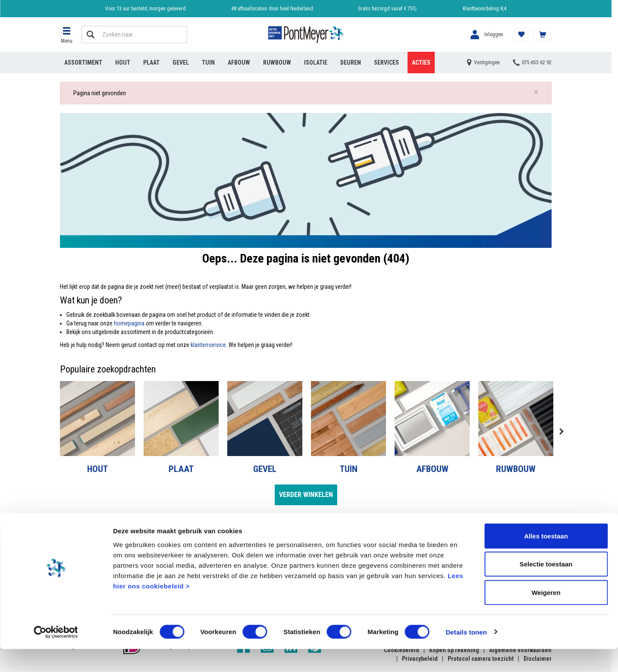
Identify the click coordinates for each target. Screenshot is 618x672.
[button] (66, 34)
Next (561, 431)
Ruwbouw (277, 63)
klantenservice (208, 345)
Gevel (181, 63)
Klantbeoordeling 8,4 (485, 9)
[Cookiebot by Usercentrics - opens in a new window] (56, 655)
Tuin (208, 63)
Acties (421, 63)
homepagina (129, 323)
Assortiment (83, 63)
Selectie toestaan (546, 587)
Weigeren (546, 615)
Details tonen (466, 655)
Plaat (151, 63)
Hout (123, 63)
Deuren (351, 63)
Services (386, 63)
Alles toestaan (546, 559)
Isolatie (316, 63)
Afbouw (239, 63)
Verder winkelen (306, 495)
